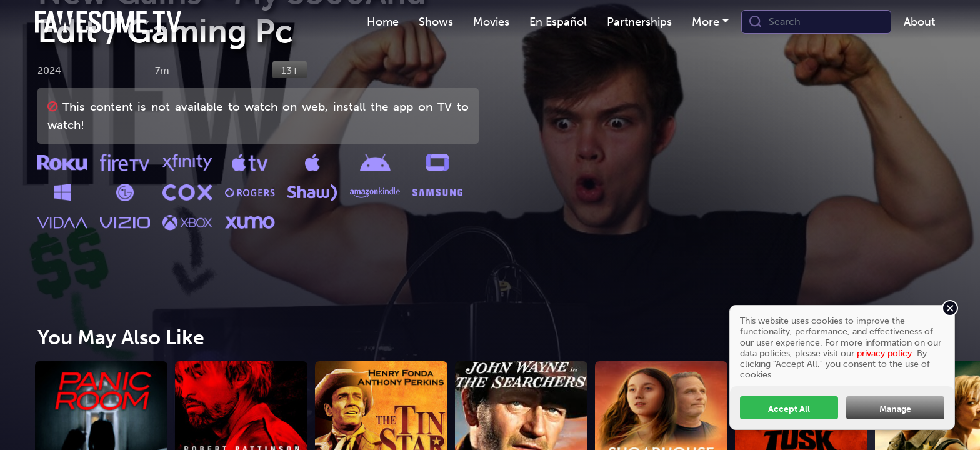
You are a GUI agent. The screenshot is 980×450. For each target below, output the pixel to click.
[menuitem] (383, 22)
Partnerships (639, 22)
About (919, 22)
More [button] (706, 22)
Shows (436, 22)
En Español (558, 22)
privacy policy (884, 353)
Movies (491, 22)
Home (383, 22)
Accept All (789, 409)
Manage (895, 409)
